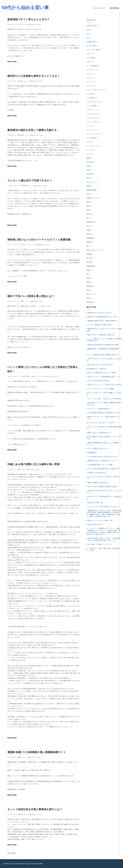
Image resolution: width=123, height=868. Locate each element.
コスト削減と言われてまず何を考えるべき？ (103, 456)
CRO (88, 34)
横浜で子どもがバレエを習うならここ (20, 347)
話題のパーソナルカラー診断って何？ (101, 520)
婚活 (88, 178)
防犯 (88, 282)
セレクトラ (90, 78)
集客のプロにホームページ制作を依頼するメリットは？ (104, 418)
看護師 (89, 242)
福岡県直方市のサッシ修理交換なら (20, 214)
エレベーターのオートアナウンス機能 (101, 389)
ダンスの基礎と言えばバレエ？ (98, 448)
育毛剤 (89, 262)
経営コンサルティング (94, 250)
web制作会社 (91, 42)
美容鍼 (89, 254)
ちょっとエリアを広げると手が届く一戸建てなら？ (103, 477)
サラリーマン (91, 70)
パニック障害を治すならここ (17, 444)
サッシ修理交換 (92, 66)
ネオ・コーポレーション (95, 90)
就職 (88, 186)
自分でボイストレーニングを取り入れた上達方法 (105, 385)
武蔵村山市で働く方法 (95, 502)
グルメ (89, 62)
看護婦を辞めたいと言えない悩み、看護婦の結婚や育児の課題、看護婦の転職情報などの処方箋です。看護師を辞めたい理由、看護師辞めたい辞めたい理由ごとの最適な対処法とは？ (104, 513)
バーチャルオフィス (94, 102)
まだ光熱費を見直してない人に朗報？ (101, 465)
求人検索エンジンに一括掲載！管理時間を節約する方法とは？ (104, 404)
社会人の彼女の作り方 (95, 524)
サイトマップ (99, 8)
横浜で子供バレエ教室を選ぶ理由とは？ (31, 296)
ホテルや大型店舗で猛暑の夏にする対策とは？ (104, 469)
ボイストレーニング (94, 134)
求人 (88, 226)
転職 (88, 278)
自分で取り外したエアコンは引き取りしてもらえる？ (104, 360)
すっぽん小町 (91, 46)
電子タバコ (90, 294)
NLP (88, 38)
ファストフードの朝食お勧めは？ (99, 409)
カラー (89, 54)
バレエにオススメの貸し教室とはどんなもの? (103, 506)
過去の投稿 (11, 853)
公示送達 (10, 110)
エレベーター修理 (93, 50)
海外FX (89, 234)
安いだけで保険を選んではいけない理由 (101, 373)
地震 (88, 170)
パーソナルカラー (93, 114)
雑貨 (88, 290)
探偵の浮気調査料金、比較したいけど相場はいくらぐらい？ (104, 444)
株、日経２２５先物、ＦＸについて (100, 544)
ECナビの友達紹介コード (16, 56)
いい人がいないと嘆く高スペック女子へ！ (102, 423)
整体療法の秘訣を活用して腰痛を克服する (32, 130)
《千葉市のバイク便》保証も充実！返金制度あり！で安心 (103, 549)
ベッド (89, 126)
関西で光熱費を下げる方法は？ (98, 483)
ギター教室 (90, 58)
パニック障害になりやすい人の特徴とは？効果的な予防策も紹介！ (104, 340)
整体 (88, 206)
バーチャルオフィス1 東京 (17, 276)
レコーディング (92, 146)
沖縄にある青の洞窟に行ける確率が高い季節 (33, 464)
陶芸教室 (90, 286)
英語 (88, 270)
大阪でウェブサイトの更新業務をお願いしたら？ (105, 377)
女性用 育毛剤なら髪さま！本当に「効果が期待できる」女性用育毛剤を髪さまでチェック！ (103, 539)
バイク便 (90, 94)
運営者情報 (114, 8)
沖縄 (88, 230)
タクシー (90, 82)
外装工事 (90, 174)
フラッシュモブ (92, 122)
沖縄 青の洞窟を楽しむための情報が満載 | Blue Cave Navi (28, 521)
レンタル (90, 150)
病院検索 (90, 238)
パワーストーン (92, 110)
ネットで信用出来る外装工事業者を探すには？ (35, 809)
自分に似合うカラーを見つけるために (101, 365)
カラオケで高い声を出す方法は (98, 381)
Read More (12, 62)
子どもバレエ (91, 182)
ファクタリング (92, 118)
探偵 (88, 202)
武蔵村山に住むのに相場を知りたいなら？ (102, 461)
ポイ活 (89, 142)
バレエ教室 (90, 98)
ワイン (89, 154)
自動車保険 (90, 266)
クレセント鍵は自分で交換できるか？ (30, 180)
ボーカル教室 (91, 138)
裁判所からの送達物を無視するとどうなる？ (34, 76)
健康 (88, 158)
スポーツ (90, 74)
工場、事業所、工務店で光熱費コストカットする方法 (104, 437)
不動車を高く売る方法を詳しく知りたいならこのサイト (104, 491)
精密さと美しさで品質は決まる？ (99, 433)
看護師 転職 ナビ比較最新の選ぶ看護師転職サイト (37, 752)
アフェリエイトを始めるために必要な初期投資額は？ (104, 428)
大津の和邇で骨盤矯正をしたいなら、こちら (23, 160)
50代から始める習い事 (25, 7)
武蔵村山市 (90, 222)
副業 (88, 166)
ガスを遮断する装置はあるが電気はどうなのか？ (105, 413)
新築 (88, 210)
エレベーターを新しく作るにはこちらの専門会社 (105, 399)
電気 (88, 298)
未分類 (89, 214)
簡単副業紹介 (92, 452)
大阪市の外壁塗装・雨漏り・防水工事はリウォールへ (26, 839)
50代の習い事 (91, 26)
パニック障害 (91, 106)
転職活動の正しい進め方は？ (98, 369)
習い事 (89, 258)
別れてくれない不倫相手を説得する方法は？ (103, 487)
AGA (88, 30)
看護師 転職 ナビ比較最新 (16, 762)
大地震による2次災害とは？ (97, 473)
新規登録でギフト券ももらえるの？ (28, 19)
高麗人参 (90, 302)
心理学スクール (92, 198)
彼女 (88, 194)
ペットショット (92, 130)
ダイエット (90, 86)
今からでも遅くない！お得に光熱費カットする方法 (104, 394)
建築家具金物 (91, 190)
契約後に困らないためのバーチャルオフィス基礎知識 (39, 239)
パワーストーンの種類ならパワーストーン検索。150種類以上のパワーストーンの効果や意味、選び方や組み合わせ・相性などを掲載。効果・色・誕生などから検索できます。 (104, 531)
